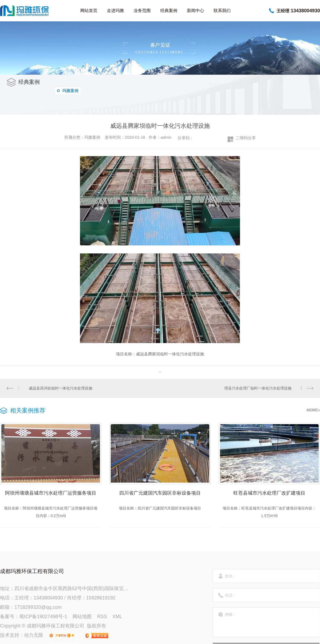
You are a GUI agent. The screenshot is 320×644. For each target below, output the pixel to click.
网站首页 (89, 11)
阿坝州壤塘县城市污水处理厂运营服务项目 (51, 493)
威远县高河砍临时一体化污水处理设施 (61, 388)
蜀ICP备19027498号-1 (43, 617)
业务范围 (142, 11)
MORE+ (313, 410)
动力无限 (34, 635)
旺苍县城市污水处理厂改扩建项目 (269, 493)
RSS (102, 617)
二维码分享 (246, 138)
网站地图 (82, 617)
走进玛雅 (115, 11)
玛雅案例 (68, 91)
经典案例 (169, 11)
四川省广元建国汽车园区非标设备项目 (160, 493)
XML (117, 617)
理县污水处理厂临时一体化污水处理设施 (258, 388)
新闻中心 (195, 11)
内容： (266, 622)
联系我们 (222, 11)
